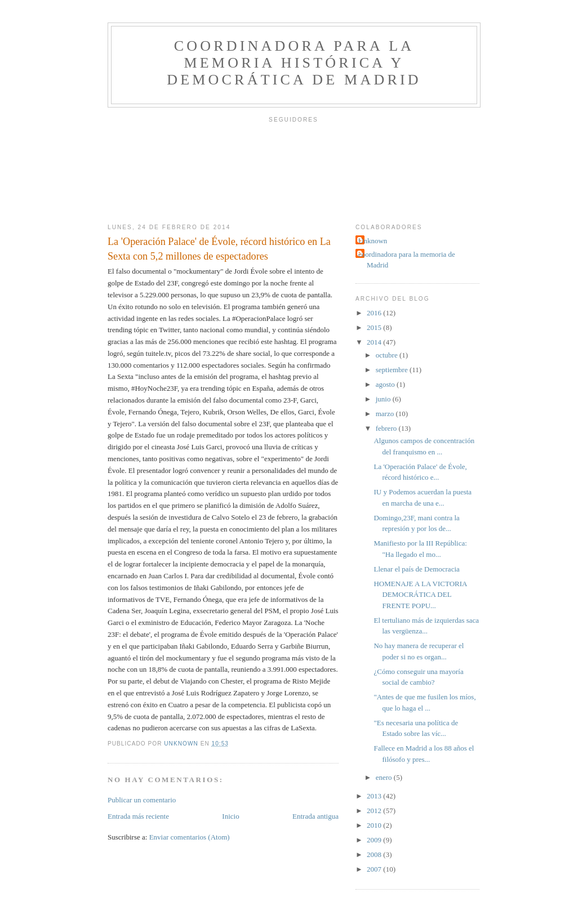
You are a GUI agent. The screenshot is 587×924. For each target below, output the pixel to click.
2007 (375, 869)
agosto (386, 384)
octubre (388, 355)
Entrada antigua (315, 816)
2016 (375, 313)
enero (385, 777)
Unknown (373, 241)
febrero (387, 428)
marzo (386, 414)
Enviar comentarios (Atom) (190, 837)
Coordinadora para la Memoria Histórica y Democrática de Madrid (294, 63)
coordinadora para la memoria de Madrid (407, 260)
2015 (375, 327)
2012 (375, 811)
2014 (375, 342)
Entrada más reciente (138, 816)
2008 (375, 854)
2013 (375, 796)
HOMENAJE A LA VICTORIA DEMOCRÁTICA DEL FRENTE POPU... (420, 595)
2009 (375, 840)
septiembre (393, 370)
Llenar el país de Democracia (416, 569)
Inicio (230, 816)
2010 (375, 825)
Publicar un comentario (142, 800)
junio (384, 399)
